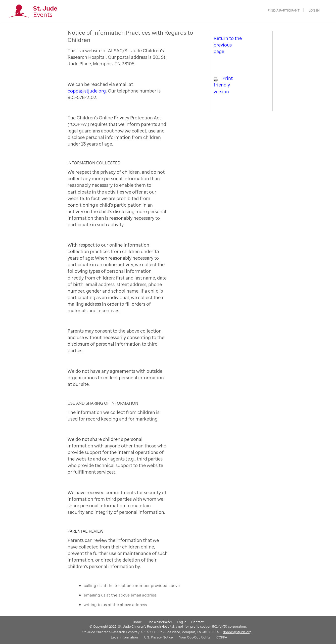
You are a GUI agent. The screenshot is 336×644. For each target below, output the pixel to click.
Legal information (124, 637)
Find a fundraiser (159, 622)
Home (137, 622)
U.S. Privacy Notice (158, 637)
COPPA (222, 637)
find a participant (284, 10)
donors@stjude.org (237, 632)
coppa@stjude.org (87, 91)
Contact (197, 622)
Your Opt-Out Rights (195, 637)
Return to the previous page (228, 45)
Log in (314, 10)
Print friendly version (223, 85)
